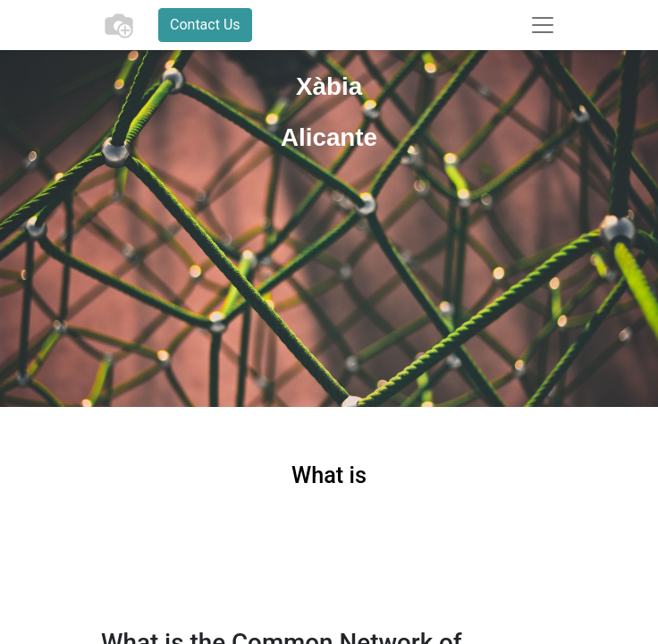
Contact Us (205, 25)
